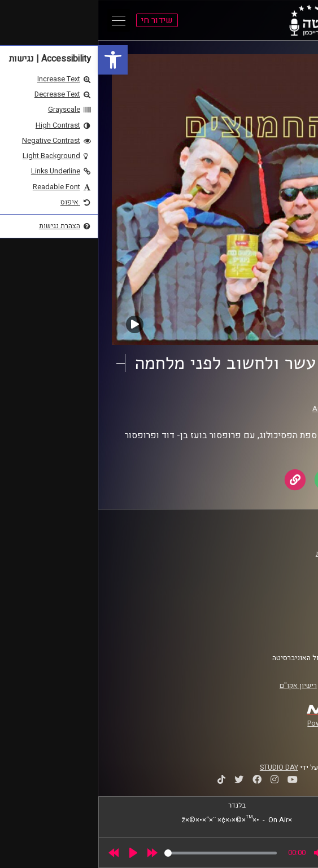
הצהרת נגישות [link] (273, 620)
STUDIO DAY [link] (181, 767)
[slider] (122, 853)
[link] (15, 60)
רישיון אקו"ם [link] (200, 685)
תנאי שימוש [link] (276, 609)
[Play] (35, 853)
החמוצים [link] (262, 398)
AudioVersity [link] (235, 409)
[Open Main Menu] (20, 20)
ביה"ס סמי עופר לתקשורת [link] (255, 553)
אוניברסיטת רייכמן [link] (265, 564)
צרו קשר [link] (281, 631)
